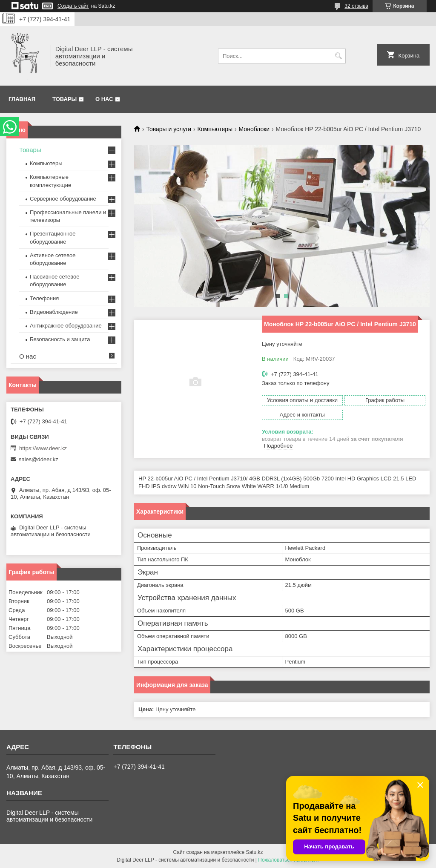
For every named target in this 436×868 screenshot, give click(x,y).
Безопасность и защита (60, 339)
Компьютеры (215, 129)
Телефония (44, 298)
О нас (104, 99)
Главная (22, 99)
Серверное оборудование (63, 199)
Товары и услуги (169, 129)
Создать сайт (73, 6)
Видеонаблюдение (54, 312)
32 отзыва (356, 6)
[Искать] (338, 56)
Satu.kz (254, 852)
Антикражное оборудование (66, 326)
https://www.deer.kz (43, 448)
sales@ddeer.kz (39, 459)
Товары (65, 99)
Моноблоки (254, 129)
